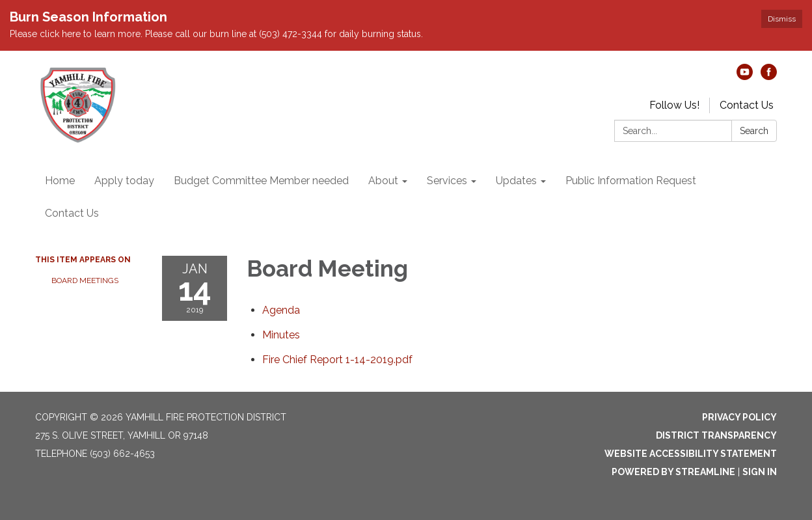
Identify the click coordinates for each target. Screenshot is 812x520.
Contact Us (747, 105)
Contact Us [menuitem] (72, 213)
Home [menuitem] (60, 181)
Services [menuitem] (447, 181)
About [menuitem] (383, 181)
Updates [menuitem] (516, 181)
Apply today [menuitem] (124, 181)
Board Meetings (85, 281)
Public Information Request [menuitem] (631, 181)
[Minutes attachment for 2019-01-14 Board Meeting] (281, 335)
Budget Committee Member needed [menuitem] (261, 181)
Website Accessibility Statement (691, 454)
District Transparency (716, 435)
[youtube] (745, 76)
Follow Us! (674, 105)
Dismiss (782, 19)
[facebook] (769, 76)
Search (754, 131)
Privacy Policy (739, 417)
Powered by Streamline (673, 472)
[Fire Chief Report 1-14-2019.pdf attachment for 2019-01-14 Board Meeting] (337, 360)
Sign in (760, 472)
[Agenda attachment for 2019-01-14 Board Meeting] (281, 310)
